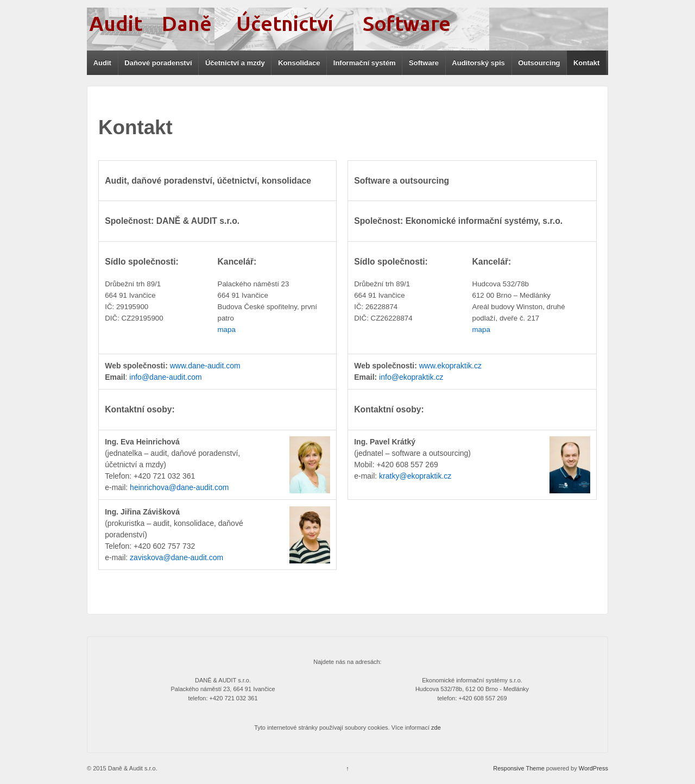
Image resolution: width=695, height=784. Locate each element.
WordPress (593, 768)
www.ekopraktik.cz (450, 366)
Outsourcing (539, 63)
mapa (227, 330)
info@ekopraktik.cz (411, 377)
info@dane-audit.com (165, 377)
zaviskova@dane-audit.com (176, 557)
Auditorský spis (478, 63)
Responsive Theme (519, 768)
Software (424, 63)
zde (436, 727)
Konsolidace (299, 63)
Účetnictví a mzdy (235, 63)
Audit (102, 63)
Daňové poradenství (158, 63)
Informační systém (365, 63)
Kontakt (586, 63)
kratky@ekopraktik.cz (415, 476)
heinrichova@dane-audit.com (179, 487)
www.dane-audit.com (205, 366)
